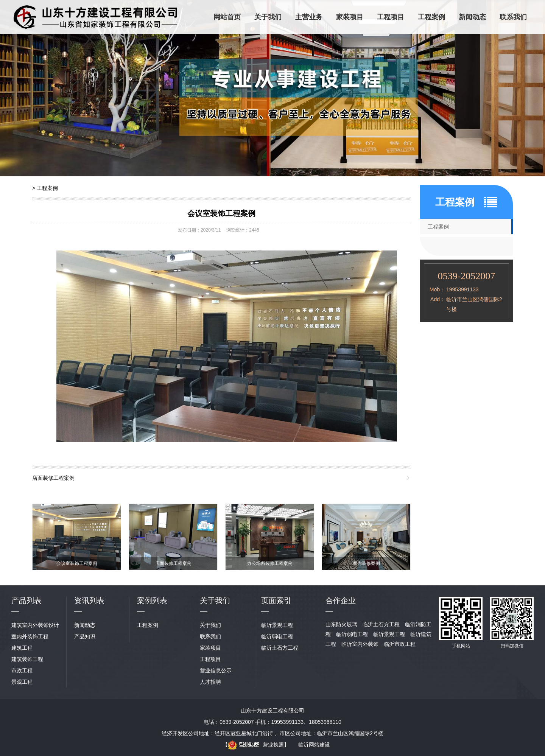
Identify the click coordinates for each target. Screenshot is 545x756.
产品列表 (26, 600)
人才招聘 (210, 682)
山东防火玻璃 (341, 624)
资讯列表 (89, 600)
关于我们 (268, 17)
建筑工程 (22, 648)
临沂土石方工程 (280, 648)
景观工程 (22, 682)
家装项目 (350, 17)
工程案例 (431, 17)
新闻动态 (472, 17)
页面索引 (276, 600)
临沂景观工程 (277, 625)
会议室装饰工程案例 (221, 213)
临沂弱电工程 (277, 636)
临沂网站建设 (314, 745)
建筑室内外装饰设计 (35, 625)
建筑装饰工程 (27, 659)
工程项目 (391, 17)
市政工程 (22, 670)
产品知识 (85, 636)
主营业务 (309, 17)
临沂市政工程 (400, 644)
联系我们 (513, 17)
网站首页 (227, 17)
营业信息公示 (216, 670)
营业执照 (256, 745)
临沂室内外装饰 (360, 644)
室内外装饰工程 (30, 636)
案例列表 (152, 600)
